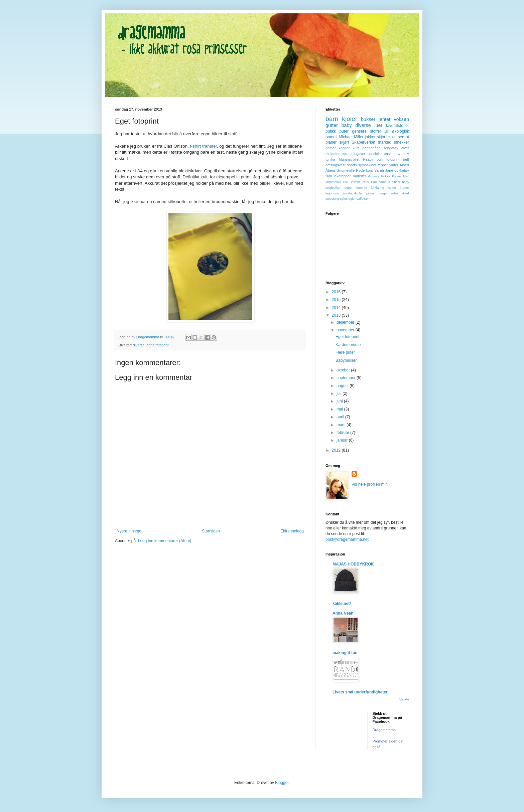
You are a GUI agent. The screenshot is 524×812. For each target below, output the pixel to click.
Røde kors (364, 170)
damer (331, 148)
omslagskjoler (353, 193)
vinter (394, 165)
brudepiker (333, 188)
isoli (329, 176)
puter (344, 131)
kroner (405, 188)
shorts (352, 165)
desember (346, 322)
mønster (360, 176)
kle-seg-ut (400, 137)
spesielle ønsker (381, 154)
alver (405, 148)
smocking (332, 199)
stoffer (375, 131)
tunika (330, 159)
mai (340, 409)
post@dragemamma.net (347, 539)
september (347, 378)
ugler (352, 199)
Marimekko (333, 182)
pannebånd (372, 148)
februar (343, 433)
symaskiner (367, 165)
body (406, 182)
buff (380, 159)
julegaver (358, 154)
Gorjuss (374, 176)
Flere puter (345, 352)
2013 (337, 315)
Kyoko (397, 176)
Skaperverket (363, 142)
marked (385, 142)
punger (383, 193)
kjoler (350, 119)
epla (345, 154)
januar (343, 440)
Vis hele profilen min (370, 484)
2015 (337, 300)
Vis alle (404, 699)
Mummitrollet (349, 159)
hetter (392, 188)
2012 (337, 450)
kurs (356, 148)
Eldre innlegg (292, 531)
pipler (370, 193)
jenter (385, 119)
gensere (359, 131)
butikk (331, 131)
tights (344, 199)
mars (342, 425)
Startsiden (211, 531)
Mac (406, 176)
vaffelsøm (363, 199)
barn (332, 119)
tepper (383, 165)
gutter (332, 125)
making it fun (345, 653)
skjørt (344, 142)
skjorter (383, 137)
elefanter (333, 154)
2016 (337, 292)
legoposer (333, 193)
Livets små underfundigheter (360, 692)
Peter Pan (369, 182)
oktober (344, 370)
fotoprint (393, 159)
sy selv (403, 154)
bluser (396, 182)
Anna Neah (343, 613)
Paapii (368, 159)
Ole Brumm (351, 182)
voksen (401, 119)
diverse (139, 345)
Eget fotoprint (347, 337)
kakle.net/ (342, 604)
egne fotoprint (157, 345)
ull (387, 131)
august (343, 386)
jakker (370, 137)
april (341, 417)
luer (378, 125)
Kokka (386, 176)
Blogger (282, 783)
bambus (384, 182)
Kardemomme (348, 345)
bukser (368, 119)
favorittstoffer (398, 126)
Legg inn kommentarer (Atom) (165, 541)
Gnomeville (346, 170)
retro (395, 193)
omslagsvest (336, 165)
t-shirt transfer (203, 146)
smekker (402, 142)
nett (406, 159)
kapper (344, 148)
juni (340, 401)
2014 (337, 308)
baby (346, 125)
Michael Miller (351, 137)
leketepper (342, 176)
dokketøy (402, 170)
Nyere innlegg (129, 531)
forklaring (377, 188)
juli (340, 393)
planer (331, 142)
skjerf (405, 193)
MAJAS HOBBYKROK (353, 564)
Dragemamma (384, 730)
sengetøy (391, 148)
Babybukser (346, 360)
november (346, 330)
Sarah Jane (384, 170)
